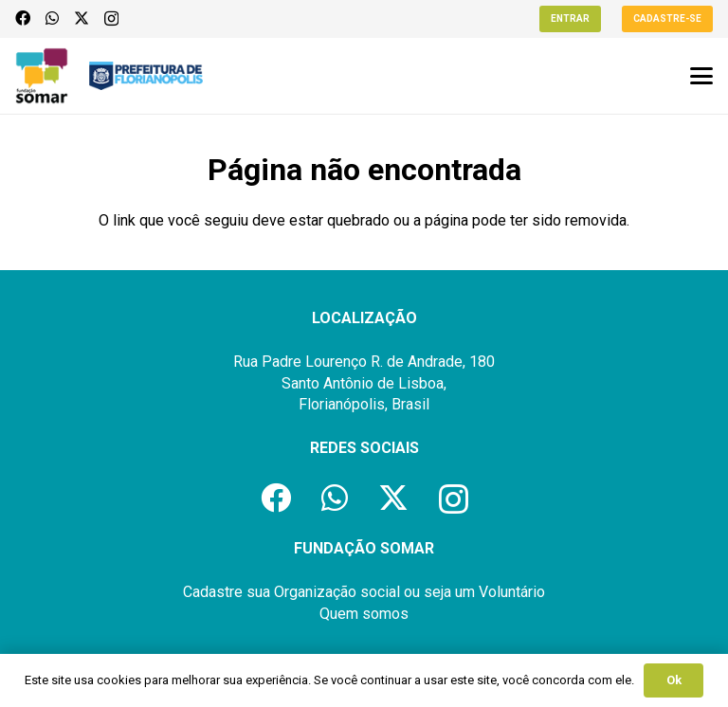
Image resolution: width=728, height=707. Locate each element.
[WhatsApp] (52, 18)
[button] (701, 76)
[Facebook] (23, 18)
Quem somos (364, 614)
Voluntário (512, 592)
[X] (82, 18)
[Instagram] (111, 19)
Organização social (337, 592)
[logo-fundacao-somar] (42, 76)
